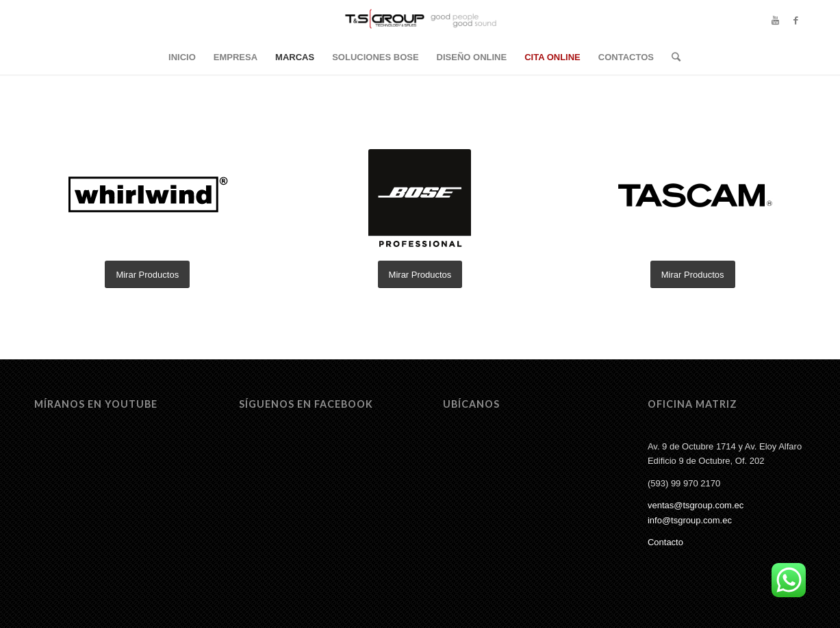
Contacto (665, 542)
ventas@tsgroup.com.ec (696, 505)
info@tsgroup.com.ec (690, 520)
